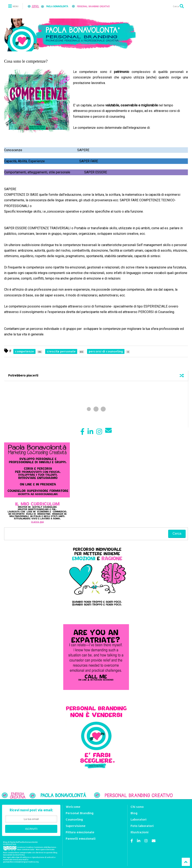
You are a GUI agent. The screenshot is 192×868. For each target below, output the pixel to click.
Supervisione (76, 826)
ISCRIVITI (31, 829)
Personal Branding (80, 813)
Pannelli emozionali (81, 839)
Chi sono (137, 807)
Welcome (73, 807)
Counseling (74, 819)
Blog (134, 813)
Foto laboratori (142, 826)
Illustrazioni (140, 832)
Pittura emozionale (80, 832)
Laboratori (139, 819)
